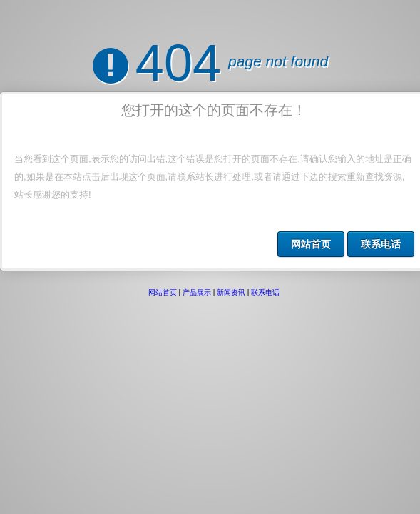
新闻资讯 (231, 280)
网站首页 (311, 244)
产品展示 (197, 280)
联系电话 (381, 244)
